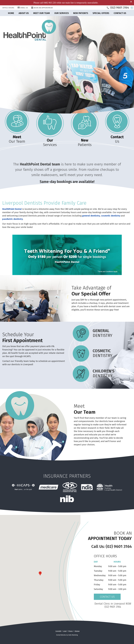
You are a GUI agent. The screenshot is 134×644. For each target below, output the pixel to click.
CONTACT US (107, 597)
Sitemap (77, 631)
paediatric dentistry (12, 219)
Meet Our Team (42, 13)
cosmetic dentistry (111, 216)
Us (117, 139)
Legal (65, 631)
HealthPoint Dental (12, 209)
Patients (85, 143)
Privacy (71, 631)
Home (11, 13)
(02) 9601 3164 (120, 8)
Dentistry (92, 333)
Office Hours (8, 8)
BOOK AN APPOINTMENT (42, 8)
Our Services (62, 13)
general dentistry (91, 216)
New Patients (81, 13)
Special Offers (101, 13)
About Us (24, 13)
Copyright (58, 631)
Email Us (23, 8)
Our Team (17, 139)
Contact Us (120, 13)
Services (50, 143)
